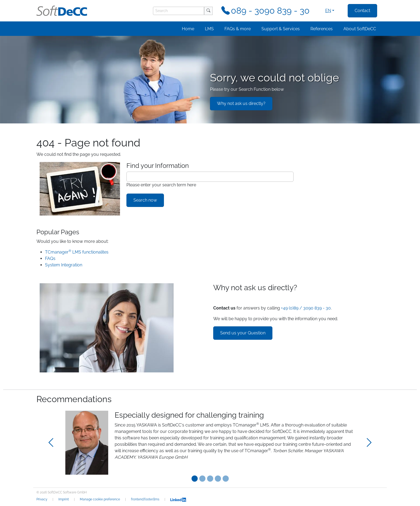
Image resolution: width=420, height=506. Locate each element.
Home (188, 29)
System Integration (64, 265)
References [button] (322, 29)
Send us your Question (243, 333)
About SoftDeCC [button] (360, 29)
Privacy (42, 499)
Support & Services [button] (281, 29)
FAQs (50, 258)
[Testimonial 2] (210, 479)
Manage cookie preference (100, 499)
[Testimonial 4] (226, 479)
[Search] (179, 11)
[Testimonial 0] (195, 479)
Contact (362, 11)
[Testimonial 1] (202, 479)
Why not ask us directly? (241, 103)
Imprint (64, 499)
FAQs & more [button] (238, 29)
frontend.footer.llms (145, 499)
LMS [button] (209, 29)
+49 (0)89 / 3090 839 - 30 (306, 308)
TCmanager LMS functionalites (77, 252)
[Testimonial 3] (218, 479)
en (328, 11)
